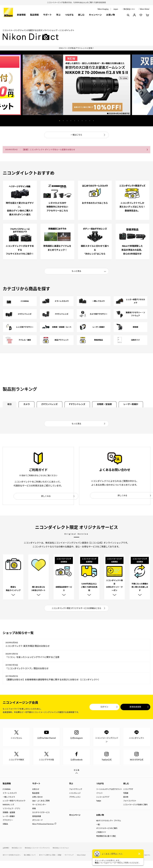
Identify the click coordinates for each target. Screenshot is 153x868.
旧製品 (5, 825)
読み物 (126, 798)
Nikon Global (145, 9)
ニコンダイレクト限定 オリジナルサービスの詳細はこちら (77, 609)
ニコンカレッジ (75, 794)
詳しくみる (46, 496)
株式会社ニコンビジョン (61, 849)
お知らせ (36, 790)
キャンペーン (95, 15)
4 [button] (71, 121)
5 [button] (75, 121)
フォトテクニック (76, 790)
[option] (76, 48)
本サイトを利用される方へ (12, 856)
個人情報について (30, 856)
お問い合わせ (37, 798)
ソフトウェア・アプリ (11, 809)
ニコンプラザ (128, 790)
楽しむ (81, 15)
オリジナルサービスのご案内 (107, 829)
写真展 (126, 794)
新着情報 (21, 15)
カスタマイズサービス (41, 813)
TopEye (99, 802)
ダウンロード (37, 821)
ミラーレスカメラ (10, 794)
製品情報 (34, 15)
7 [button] (82, 121)
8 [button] (86, 121)
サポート (47, 15)
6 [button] (78, 121)
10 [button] (93, 121)
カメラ (27, 404)
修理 (34, 809)
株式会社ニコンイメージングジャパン (37, 849)
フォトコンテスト (130, 802)
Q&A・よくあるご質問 (41, 802)
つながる (69, 15)
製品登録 (36, 794)
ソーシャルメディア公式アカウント (109, 790)
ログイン (101, 708)
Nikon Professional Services (43, 825)
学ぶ (58, 15)
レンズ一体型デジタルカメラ (14, 802)
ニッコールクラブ (103, 798)
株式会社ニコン (129, 9)
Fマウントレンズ (79, 404)
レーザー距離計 (134, 404)
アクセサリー (8, 821)
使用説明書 (37, 817)
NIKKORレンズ (8, 805)
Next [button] (109, 121)
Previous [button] (44, 121)
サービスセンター (39, 805)
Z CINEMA (7, 790)
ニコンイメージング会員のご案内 (135, 805)
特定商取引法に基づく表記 (106, 837)
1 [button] (60, 121)
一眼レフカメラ (9, 798)
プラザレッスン (75, 798)
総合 (10, 404)
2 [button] (63, 121)
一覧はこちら (76, 135)
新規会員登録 (134, 708)
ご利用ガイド (101, 833)
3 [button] (67, 121)
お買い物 (111, 15)
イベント (99, 794)
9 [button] (90, 121)
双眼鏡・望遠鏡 (107, 404)
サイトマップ (69, 856)
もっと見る (76, 271)
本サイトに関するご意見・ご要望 (50, 856)
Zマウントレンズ (51, 404)
